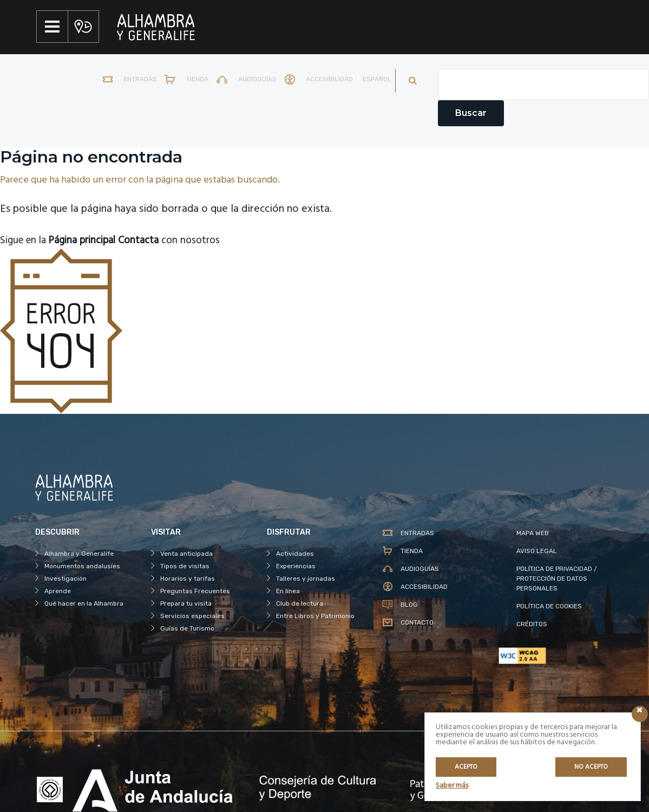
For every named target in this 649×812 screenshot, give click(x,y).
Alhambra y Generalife (79, 554)
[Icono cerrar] (640, 714)
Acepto (466, 767)
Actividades (295, 554)
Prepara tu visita (186, 603)
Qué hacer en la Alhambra (84, 603)
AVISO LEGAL (537, 551)
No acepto (591, 767)
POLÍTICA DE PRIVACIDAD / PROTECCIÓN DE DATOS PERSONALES (557, 579)
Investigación (65, 579)
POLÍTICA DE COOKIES (549, 606)
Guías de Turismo (187, 628)
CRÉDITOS (532, 624)
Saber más (452, 786)
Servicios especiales (192, 616)
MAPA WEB (533, 533)
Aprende (58, 591)
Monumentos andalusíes (82, 566)
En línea (288, 591)
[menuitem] (373, 81)
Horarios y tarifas (188, 579)
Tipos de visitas (185, 566)
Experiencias (296, 566)
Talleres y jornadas (306, 579)
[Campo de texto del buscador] (543, 85)
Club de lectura (300, 603)
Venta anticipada (186, 554)
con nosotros (182, 241)
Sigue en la (63, 241)
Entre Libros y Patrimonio (315, 616)
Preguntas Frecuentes (195, 591)
